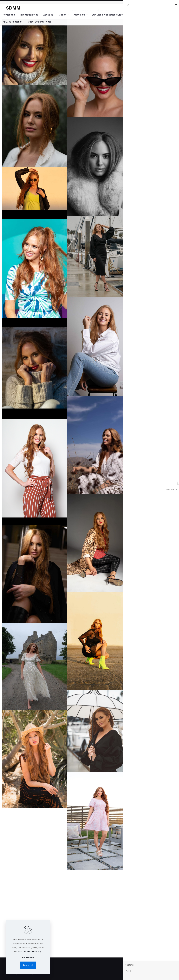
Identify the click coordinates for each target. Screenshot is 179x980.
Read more (28, 957)
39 (176, 63)
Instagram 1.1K (152, 85)
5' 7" (175, 58)
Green (174, 52)
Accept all (28, 965)
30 (176, 74)
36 (176, 41)
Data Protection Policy (30, 951)
